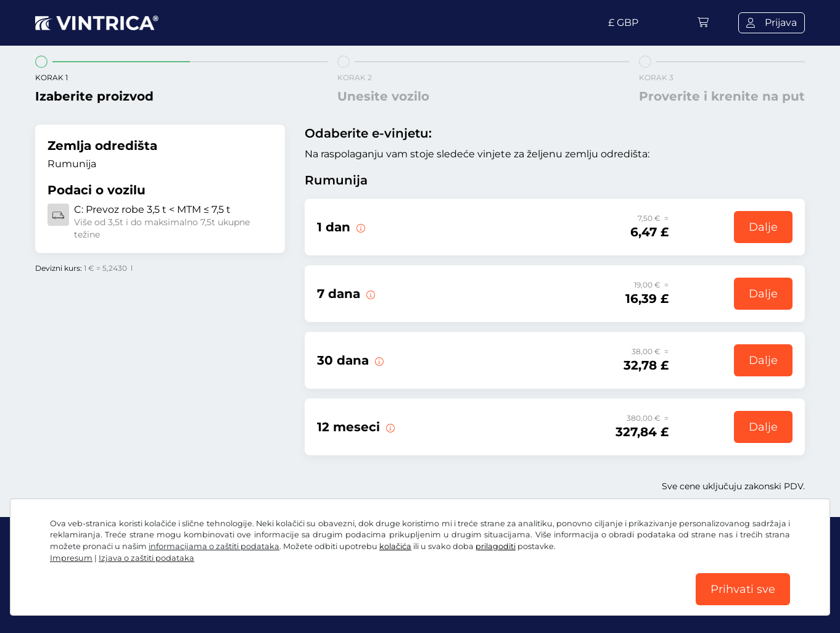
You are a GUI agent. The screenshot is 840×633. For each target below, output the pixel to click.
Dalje (763, 227)
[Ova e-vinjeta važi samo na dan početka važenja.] (360, 227)
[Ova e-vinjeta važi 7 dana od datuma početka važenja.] (369, 294)
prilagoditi (496, 546)
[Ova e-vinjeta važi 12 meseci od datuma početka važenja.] (389, 427)
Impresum (71, 558)
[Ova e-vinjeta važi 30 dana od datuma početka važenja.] (378, 360)
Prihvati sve (743, 589)
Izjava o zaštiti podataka (146, 558)
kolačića (395, 546)
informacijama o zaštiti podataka (214, 546)
